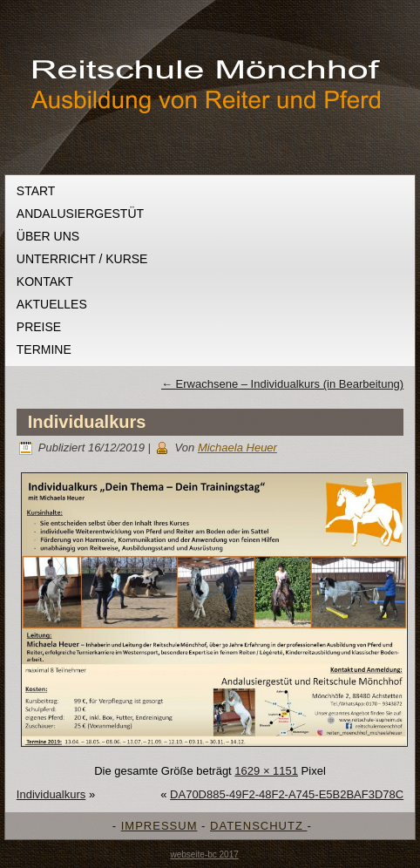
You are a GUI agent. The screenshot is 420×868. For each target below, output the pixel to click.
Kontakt (45, 281)
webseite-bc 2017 (204, 854)
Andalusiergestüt (80, 214)
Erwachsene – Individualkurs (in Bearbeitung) (282, 384)
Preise (39, 327)
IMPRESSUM (159, 826)
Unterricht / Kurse (82, 259)
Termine (44, 349)
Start (36, 191)
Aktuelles (52, 304)
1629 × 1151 (266, 771)
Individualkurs (87, 422)
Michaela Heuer (237, 448)
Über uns (48, 236)
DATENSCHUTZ (258, 826)
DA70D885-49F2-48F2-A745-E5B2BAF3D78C (287, 794)
